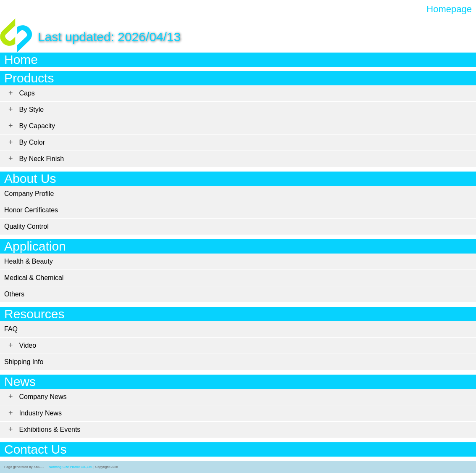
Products (29, 78)
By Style (32, 110)
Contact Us (35, 449)
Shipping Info (24, 362)
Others (14, 294)
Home (21, 59)
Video (28, 345)
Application (35, 246)
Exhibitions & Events (50, 429)
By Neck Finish (42, 159)
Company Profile (29, 194)
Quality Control (26, 226)
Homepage (449, 9)
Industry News (41, 413)
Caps (27, 93)
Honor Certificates (31, 210)
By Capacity (37, 126)
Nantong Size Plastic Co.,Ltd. (71, 467)
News (20, 382)
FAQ (11, 329)
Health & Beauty (29, 261)
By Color (32, 142)
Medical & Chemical (34, 278)
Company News (43, 397)
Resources (34, 314)
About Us (30, 178)
